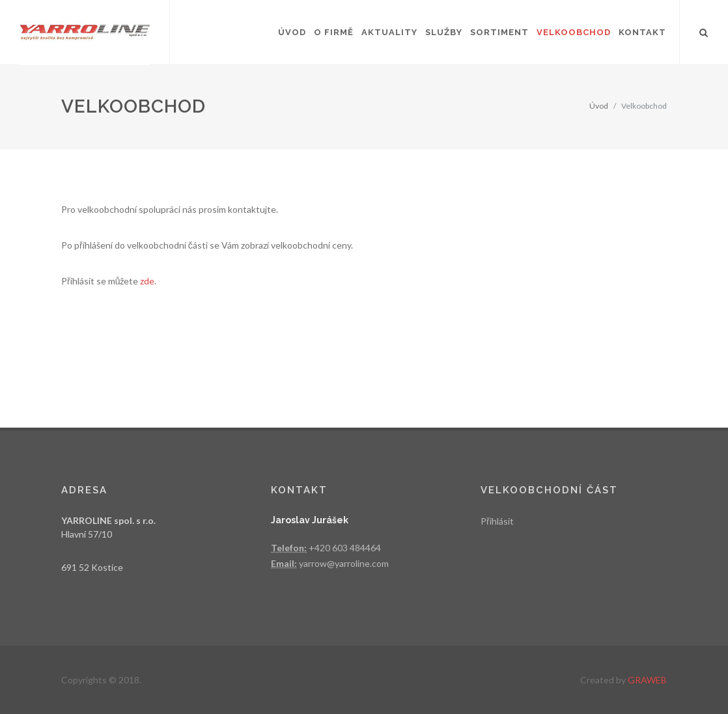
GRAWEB (647, 680)
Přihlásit (497, 521)
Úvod (599, 106)
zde (147, 281)
